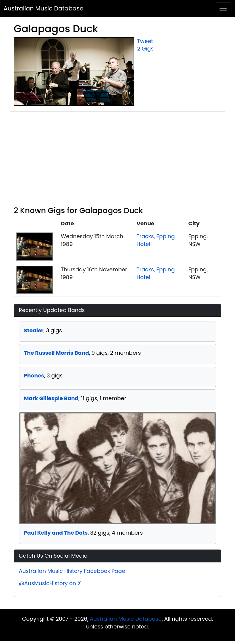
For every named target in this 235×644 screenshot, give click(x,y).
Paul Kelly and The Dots (56, 533)
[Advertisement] (117, 161)
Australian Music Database (44, 8)
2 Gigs (145, 49)
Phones (34, 375)
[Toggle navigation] (223, 8)
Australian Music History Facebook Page (72, 571)
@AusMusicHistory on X (50, 583)
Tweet (145, 41)
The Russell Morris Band (56, 353)
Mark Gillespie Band (51, 398)
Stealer (34, 330)
